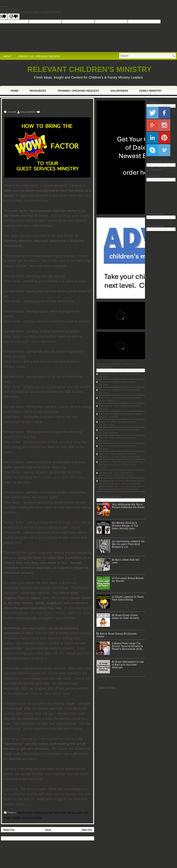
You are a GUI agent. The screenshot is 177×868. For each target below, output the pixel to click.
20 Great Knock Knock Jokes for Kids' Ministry (125, 616)
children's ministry (25, 812)
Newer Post (9, 830)
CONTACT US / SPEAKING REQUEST (39, 56)
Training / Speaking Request (78, 91)
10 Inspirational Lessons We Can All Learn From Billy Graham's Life (128, 544)
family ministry (61, 812)
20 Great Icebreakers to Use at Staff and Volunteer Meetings (128, 664)
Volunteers (119, 91)
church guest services (44, 812)
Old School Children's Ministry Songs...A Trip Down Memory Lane (125, 525)
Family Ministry (150, 91)
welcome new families (32, 818)
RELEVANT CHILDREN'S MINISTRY (89, 69)
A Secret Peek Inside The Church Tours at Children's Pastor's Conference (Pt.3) (127, 646)
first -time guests (75, 812)
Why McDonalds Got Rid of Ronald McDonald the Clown (128, 505)
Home (15, 91)
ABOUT (7, 56)
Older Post (87, 830)
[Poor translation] (14, 16)
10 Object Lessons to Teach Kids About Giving (128, 598)
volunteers (16, 818)
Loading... (152, 220)
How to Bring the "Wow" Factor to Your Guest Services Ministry (42, 105)
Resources (38, 91)
